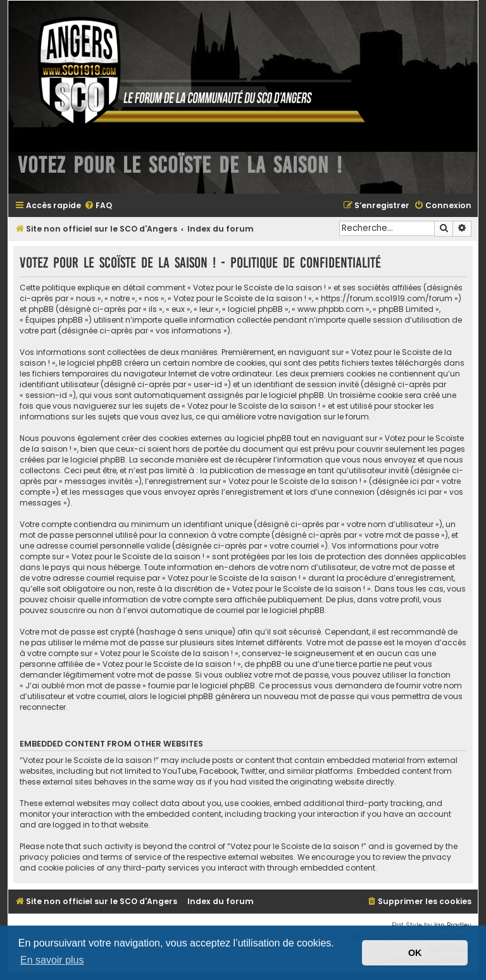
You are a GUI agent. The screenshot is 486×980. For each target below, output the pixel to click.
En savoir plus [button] (52, 960)
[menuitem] (98, 206)
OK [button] (415, 953)
